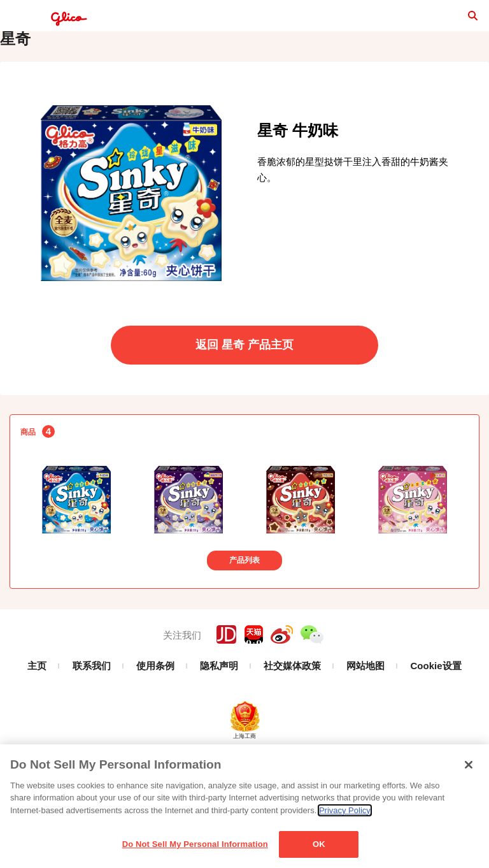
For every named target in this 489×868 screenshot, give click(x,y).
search (451, 22)
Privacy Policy (345, 810)
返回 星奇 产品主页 (244, 390)
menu (23, 23)
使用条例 (155, 710)
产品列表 (244, 605)
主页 (37, 710)
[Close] (469, 765)
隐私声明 (219, 710)
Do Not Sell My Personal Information (195, 845)
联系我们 (92, 710)
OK (319, 845)
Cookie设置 (436, 710)
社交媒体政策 (292, 710)
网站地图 (365, 710)
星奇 (15, 84)
